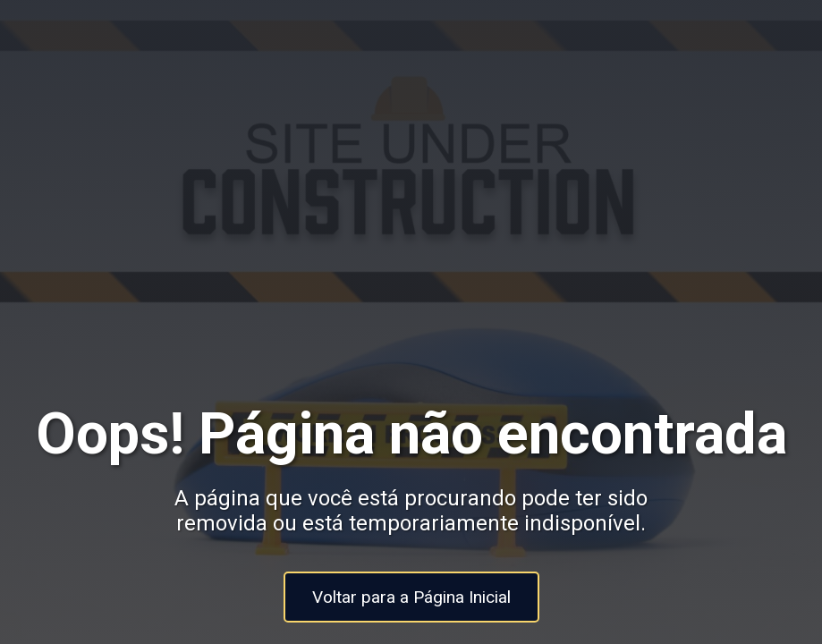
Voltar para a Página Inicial (411, 597)
